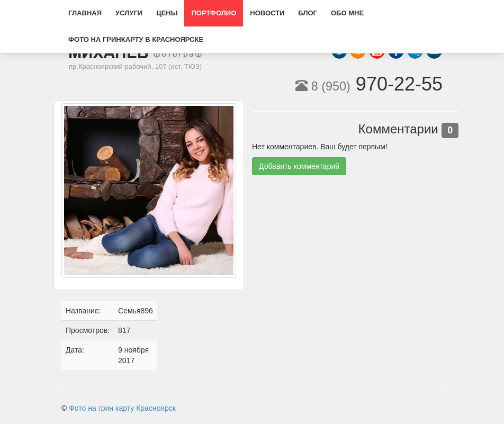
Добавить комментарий (299, 166)
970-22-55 (369, 84)
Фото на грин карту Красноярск (122, 408)
